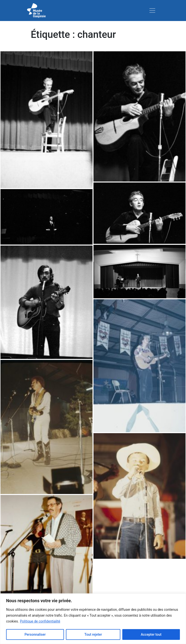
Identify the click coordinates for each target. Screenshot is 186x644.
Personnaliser (35, 634)
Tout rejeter (93, 634)
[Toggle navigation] (152, 11)
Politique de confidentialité (40, 621)
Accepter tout (151, 634)
